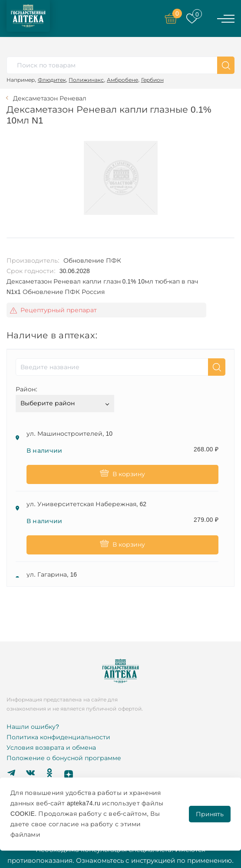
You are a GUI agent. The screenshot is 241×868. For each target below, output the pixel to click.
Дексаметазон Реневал (50, 98)
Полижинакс (86, 80)
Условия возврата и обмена (51, 748)
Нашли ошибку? (33, 727)
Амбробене (122, 80)
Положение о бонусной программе (64, 758)
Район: (26, 389)
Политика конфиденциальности (58, 737)
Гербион (152, 80)
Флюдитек (52, 80)
